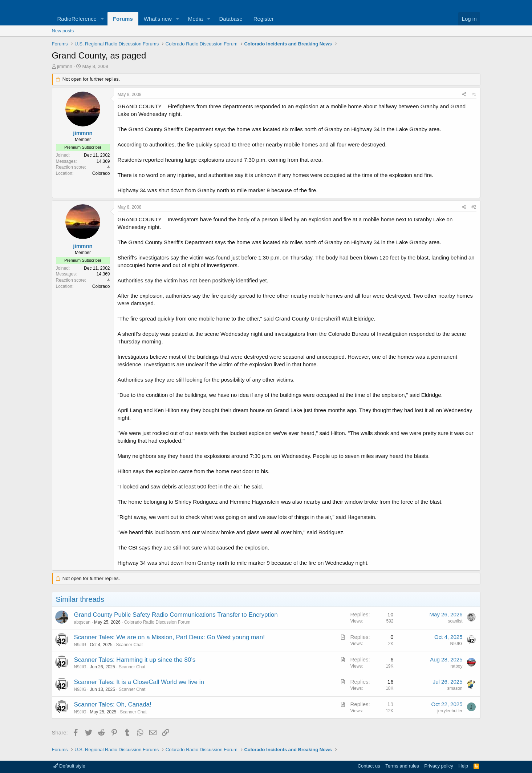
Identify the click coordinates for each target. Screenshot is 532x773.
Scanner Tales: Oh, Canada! (113, 704)
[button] (102, 19)
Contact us (369, 766)
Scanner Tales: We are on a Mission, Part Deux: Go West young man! (169, 637)
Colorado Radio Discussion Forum (157, 622)
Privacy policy (438, 766)
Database (231, 19)
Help (463, 766)
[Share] (464, 95)
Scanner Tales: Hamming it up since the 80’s (135, 660)
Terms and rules (402, 766)
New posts (63, 31)
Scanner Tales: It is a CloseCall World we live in (139, 682)
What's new (158, 19)
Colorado (101, 173)
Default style (69, 766)
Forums (123, 19)
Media (196, 19)
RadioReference (77, 19)
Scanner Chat (129, 645)
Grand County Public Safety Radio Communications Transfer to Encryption (176, 615)
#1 (474, 94)
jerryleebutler (450, 711)
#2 (474, 207)
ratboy (456, 666)
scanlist (455, 621)
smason (455, 688)
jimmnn (65, 66)
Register (264, 19)
